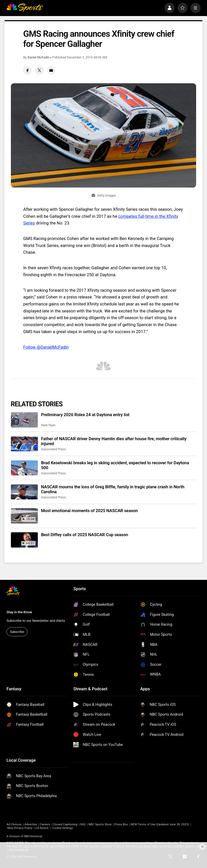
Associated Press (53, 449)
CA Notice (42, 828)
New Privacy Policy (20, 828)
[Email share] (51, 70)
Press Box (121, 824)
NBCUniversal (33, 836)
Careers (45, 824)
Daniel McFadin (38, 57)
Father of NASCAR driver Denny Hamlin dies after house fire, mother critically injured (114, 441)
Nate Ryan (48, 425)
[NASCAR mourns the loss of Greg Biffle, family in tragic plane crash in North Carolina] (24, 492)
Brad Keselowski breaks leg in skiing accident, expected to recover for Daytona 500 (115, 465)
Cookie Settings (63, 828)
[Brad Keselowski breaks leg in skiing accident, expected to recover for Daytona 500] (24, 468)
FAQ (83, 824)
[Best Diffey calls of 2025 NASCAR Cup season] (24, 540)
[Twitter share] (39, 70)
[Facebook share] (27, 70)
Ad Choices (14, 824)
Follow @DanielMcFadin (46, 347)
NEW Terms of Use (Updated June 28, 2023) (160, 824)
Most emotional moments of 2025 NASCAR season (89, 511)
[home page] (25, 8)
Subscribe (17, 632)
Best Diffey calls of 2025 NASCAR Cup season (84, 535)
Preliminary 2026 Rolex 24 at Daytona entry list (85, 415)
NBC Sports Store (100, 824)
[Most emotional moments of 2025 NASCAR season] (24, 516)
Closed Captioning (65, 824)
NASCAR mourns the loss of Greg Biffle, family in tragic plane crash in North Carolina (113, 489)
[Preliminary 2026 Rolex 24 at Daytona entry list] (24, 420)
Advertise (31, 824)
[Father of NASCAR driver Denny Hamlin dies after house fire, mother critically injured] (24, 444)
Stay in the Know (19, 612)
